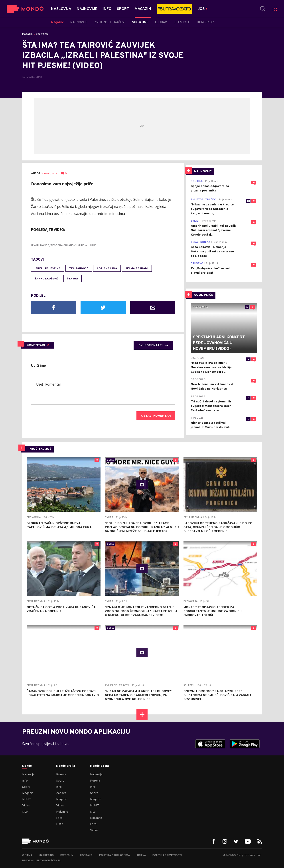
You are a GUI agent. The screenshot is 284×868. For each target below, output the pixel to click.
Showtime (42, 34)
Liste (60, 824)
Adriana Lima (107, 269)
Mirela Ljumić (49, 174)
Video (26, 806)
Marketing (46, 855)
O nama (27, 855)
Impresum (67, 855)
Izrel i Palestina (48, 269)
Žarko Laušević (47, 279)
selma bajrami (137, 269)
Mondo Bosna (100, 766)
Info (25, 781)
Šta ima (73, 279)
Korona (61, 775)
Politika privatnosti (167, 855)
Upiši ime (38, 366)
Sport (26, 787)
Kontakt (86, 855)
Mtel (25, 812)
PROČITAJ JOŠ (40, 449)
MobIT (27, 799)
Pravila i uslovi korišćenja (41, 861)
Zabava (61, 793)
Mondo (27, 766)
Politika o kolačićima (114, 855)
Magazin (27, 34)
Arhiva (141, 855)
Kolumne (62, 812)
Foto (59, 818)
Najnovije (28, 775)
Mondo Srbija (66, 766)
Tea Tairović (79, 269)
